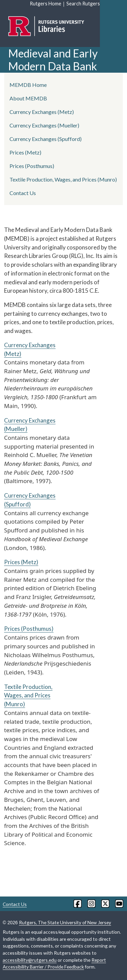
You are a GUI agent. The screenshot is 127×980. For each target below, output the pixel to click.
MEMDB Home (28, 85)
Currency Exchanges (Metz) (42, 112)
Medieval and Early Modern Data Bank (53, 60)
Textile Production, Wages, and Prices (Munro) (28, 695)
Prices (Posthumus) (29, 629)
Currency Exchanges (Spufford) (46, 139)
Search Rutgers (83, 4)
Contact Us (23, 193)
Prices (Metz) (21, 562)
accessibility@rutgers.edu (30, 960)
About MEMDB (28, 98)
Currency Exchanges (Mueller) (44, 125)
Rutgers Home (46, 4)
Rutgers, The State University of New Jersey (65, 922)
